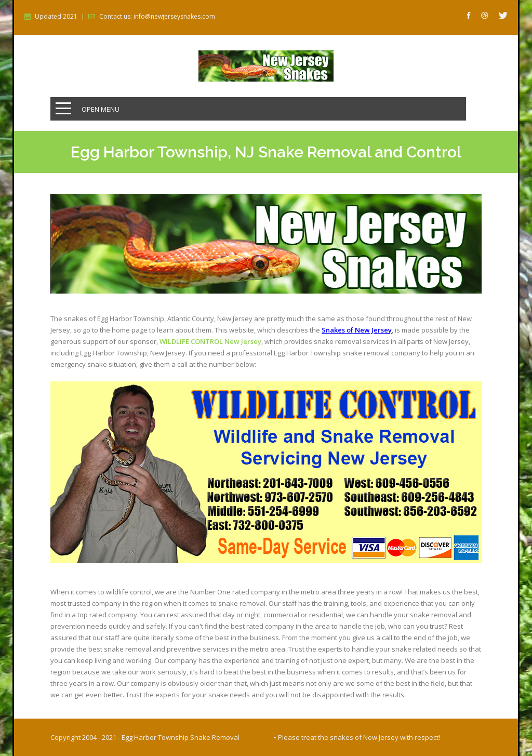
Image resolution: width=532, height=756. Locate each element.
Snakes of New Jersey (357, 330)
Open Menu (101, 109)
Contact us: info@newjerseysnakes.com (157, 17)
